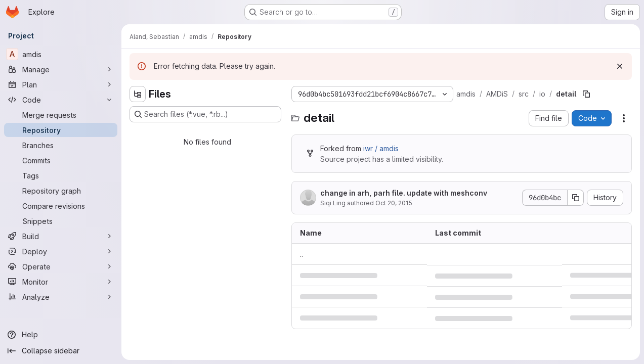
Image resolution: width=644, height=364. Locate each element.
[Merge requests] (61, 115)
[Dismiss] (620, 66)
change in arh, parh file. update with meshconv (404, 193)
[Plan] (61, 84)
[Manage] (61, 69)
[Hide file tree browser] (138, 94)
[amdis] (61, 54)
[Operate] (61, 266)
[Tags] (61, 175)
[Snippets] (61, 221)
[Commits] (61, 160)
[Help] (61, 335)
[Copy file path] (586, 94)
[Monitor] (61, 282)
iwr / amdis (381, 148)
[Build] (61, 236)
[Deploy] (61, 251)
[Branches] (61, 145)
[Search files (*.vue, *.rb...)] (205, 114)
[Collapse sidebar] (61, 351)
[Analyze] (61, 297)
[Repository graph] (61, 191)
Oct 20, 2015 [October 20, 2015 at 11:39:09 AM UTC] (394, 203)
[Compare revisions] (61, 206)
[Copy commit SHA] (576, 198)
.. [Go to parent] (302, 254)
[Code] (61, 100)
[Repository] (61, 130)
